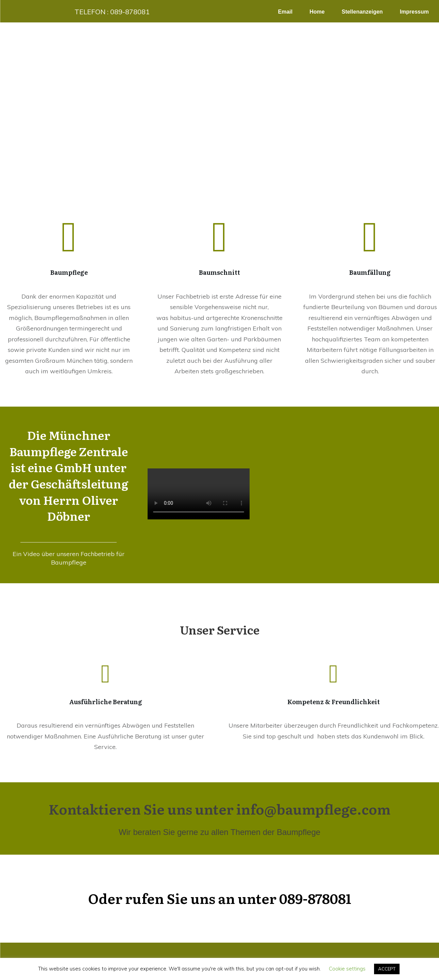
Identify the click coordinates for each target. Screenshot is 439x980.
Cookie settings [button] (347, 969)
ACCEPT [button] (387, 969)
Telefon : (112, 12)
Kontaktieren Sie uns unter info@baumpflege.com (219, 809)
